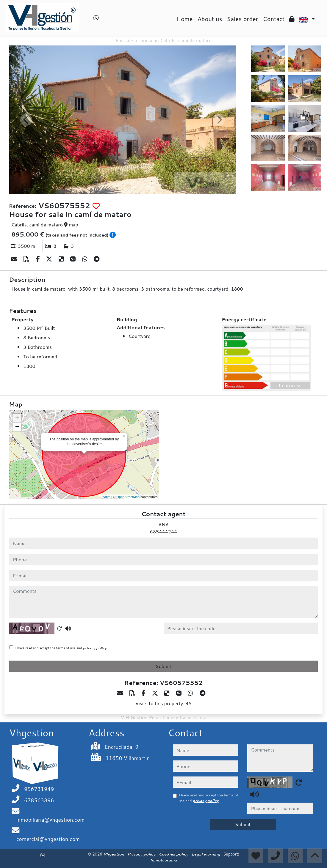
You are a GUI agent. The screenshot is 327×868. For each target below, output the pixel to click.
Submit (163, 666)
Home (184, 19)
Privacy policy (142, 854)
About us (210, 19)
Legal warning (206, 854)
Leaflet (105, 497)
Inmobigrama (163, 860)
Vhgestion (114, 854)
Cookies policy (174, 854)
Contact (274, 19)
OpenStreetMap (128, 497)
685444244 (163, 531)
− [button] (17, 427)
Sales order (242, 19)
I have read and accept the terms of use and (61, 648)
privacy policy (95, 648)
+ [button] (17, 418)
